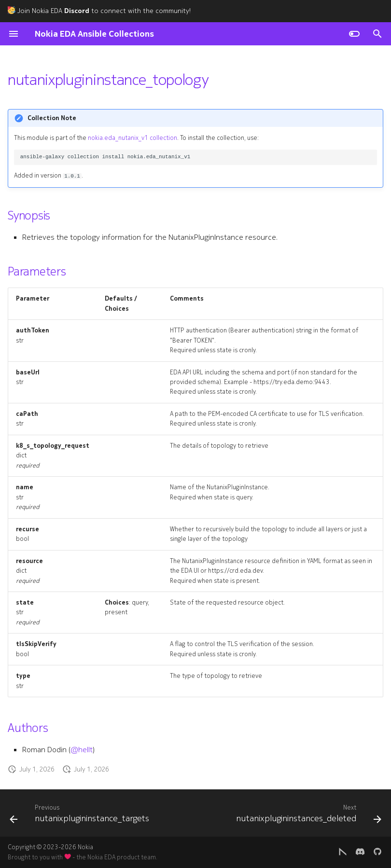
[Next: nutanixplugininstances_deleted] (307, 816)
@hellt (82, 750)
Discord (77, 11)
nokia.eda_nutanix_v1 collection (133, 138)
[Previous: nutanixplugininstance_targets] (81, 816)
